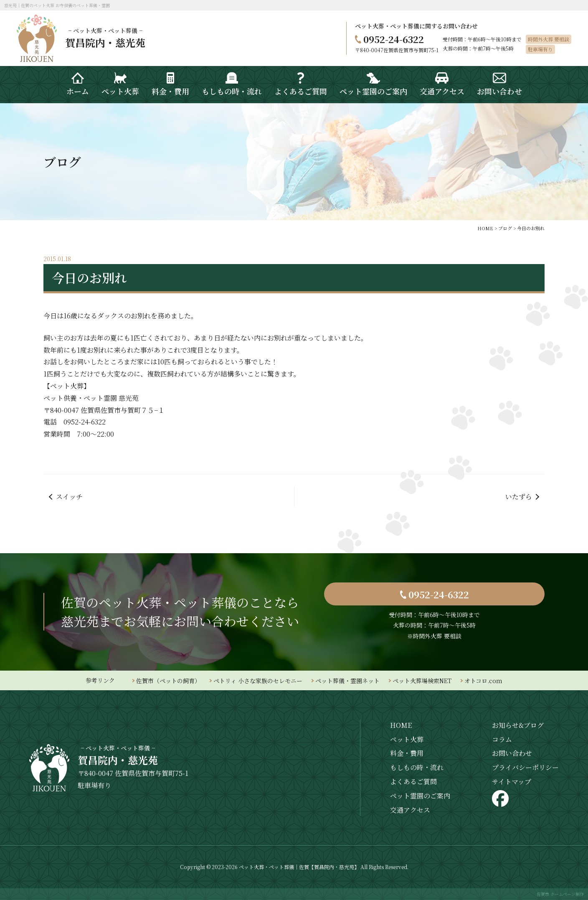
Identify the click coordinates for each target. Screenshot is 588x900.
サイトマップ (512, 782)
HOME (401, 725)
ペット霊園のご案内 (420, 796)
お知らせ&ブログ (518, 725)
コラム (502, 739)
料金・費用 (407, 753)
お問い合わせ (512, 753)
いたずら (519, 497)
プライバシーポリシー (525, 767)
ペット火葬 (407, 739)
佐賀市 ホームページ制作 (560, 894)
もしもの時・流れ (417, 767)
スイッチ (69, 497)
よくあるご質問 (413, 782)
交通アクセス (410, 810)
